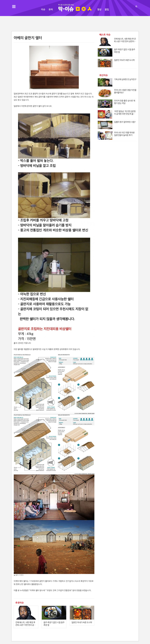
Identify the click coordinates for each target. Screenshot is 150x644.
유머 (51, 10)
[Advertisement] (75, 23)
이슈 (43, 10)
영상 (99, 10)
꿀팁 (107, 10)
